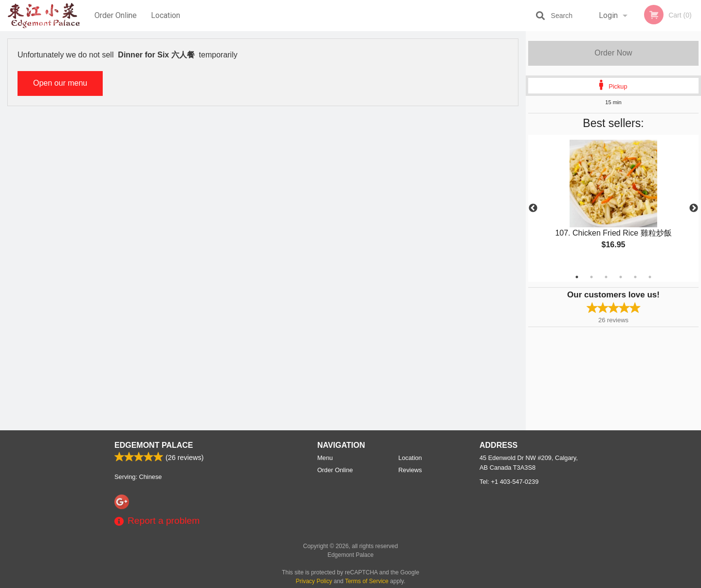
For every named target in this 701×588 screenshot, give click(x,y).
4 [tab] (621, 277)
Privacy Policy (314, 581)
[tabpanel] (613, 202)
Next (694, 208)
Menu (325, 458)
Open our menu (60, 83)
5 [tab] (635, 277)
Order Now (613, 53)
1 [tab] (577, 277)
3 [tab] (606, 277)
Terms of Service (367, 581)
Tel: (509, 482)
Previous (533, 208)
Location (166, 15)
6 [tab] (650, 277)
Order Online (116, 15)
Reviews (410, 470)
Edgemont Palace (154, 445)
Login (608, 15)
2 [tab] (591, 277)
